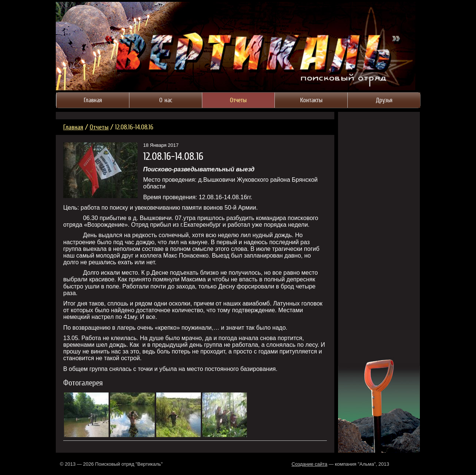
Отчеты (99, 127)
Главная (73, 127)
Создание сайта (309, 464)
